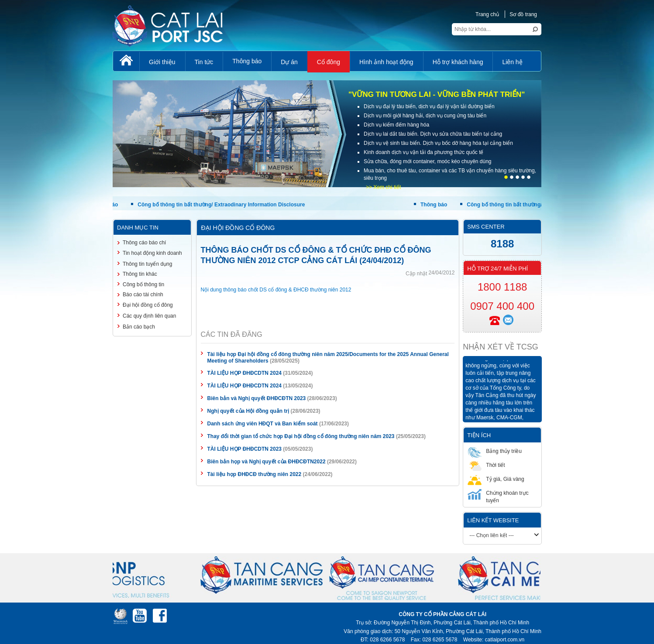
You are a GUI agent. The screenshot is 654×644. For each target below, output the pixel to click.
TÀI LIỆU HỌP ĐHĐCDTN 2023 (244, 449)
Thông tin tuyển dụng (147, 264)
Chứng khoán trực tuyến (498, 496)
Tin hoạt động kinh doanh (152, 253)
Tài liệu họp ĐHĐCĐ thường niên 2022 (255, 474)
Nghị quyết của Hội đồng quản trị (248, 411)
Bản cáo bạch (139, 327)
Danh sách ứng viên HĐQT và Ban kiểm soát (263, 424)
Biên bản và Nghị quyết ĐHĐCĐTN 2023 (257, 398)
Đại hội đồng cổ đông (148, 305)
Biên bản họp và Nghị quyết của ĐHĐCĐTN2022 (267, 462)
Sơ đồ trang (523, 14)
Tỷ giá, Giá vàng (496, 479)
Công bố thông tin (143, 284)
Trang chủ (487, 14)
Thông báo (435, 205)
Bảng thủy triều (495, 451)
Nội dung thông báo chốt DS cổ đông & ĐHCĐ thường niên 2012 (276, 290)
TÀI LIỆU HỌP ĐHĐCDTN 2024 (244, 373)
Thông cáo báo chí (144, 243)
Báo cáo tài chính (143, 295)
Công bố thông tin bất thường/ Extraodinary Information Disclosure (222, 205)
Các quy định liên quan (149, 316)
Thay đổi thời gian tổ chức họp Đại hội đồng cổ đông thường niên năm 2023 (301, 436)
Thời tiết (486, 465)
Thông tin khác (140, 274)
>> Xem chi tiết (383, 187)
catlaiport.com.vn (505, 640)
